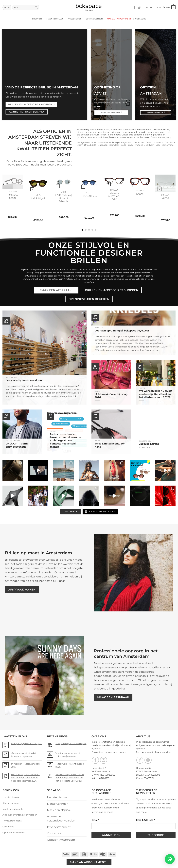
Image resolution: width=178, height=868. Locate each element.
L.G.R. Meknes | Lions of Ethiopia (63, 198)
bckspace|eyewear (122, 142)
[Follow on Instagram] (139, 7)
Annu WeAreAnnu (101, 142)
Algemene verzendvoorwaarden (20, 815)
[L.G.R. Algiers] (89, 182)
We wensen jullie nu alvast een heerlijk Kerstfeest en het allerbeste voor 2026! (156, 394)
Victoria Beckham (145, 145)
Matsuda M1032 (13, 197)
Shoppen (38, 19)
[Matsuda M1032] (13, 182)
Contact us (8, 827)
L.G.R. (93, 145)
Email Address (145, 820)
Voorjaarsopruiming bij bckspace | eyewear (122, 331)
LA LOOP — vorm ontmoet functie (17, 445)
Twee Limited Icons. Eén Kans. (110, 445)
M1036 (140, 194)
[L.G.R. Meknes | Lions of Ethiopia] (64, 182)
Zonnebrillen (56, 19)
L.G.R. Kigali (38, 198)
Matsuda (102, 145)
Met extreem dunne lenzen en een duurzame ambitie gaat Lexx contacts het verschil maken (65, 440)
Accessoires (75, 19)
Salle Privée (127, 145)
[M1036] (140, 181)
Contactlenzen (94, 19)
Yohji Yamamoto (165, 145)
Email (95, 820)
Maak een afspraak (13, 809)
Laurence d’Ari (161, 142)
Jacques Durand (149, 444)
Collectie (141, 19)
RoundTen (114, 145)
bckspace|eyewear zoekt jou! (24, 380)
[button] (149, 7)
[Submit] (36, 7)
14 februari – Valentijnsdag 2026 (111, 396)
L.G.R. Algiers (89, 196)
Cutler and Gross (142, 142)
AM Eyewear (83, 142)
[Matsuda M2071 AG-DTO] (114, 181)
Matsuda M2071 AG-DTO (114, 196)
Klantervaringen (11, 803)
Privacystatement (12, 821)
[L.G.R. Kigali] (38, 183)
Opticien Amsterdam (14, 833)
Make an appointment (119, 19)
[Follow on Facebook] (135, 7)
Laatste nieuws (11, 797)
